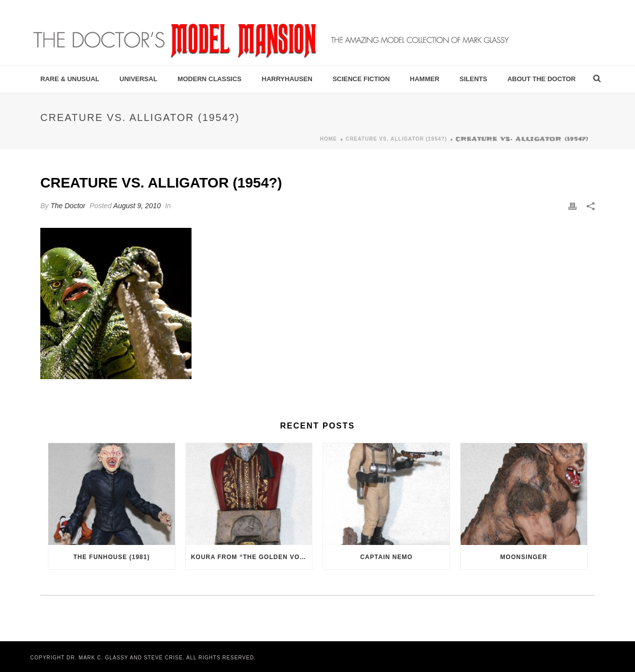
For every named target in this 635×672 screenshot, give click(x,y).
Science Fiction (361, 79)
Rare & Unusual (70, 79)
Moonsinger (524, 557)
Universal (138, 79)
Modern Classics (209, 79)
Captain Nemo (387, 557)
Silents (473, 79)
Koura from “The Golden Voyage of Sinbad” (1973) (252, 557)
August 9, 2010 (137, 206)
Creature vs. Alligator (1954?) (396, 139)
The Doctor (68, 206)
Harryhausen (287, 79)
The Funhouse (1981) (111, 557)
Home (329, 139)
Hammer (425, 79)
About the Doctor (542, 79)
